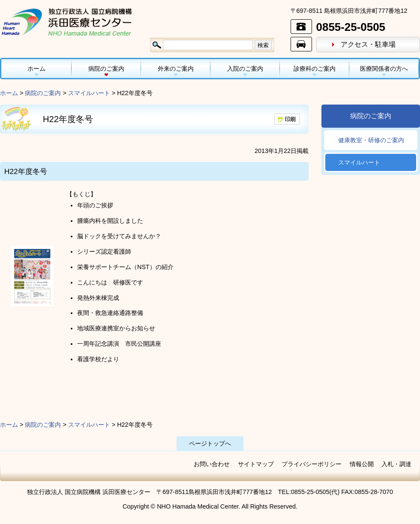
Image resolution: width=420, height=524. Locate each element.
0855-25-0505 (351, 27)
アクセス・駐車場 (368, 44)
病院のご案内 (106, 69)
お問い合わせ (212, 464)
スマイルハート (89, 93)
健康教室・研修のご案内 (371, 140)
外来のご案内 (176, 69)
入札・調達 (396, 464)
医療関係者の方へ (384, 69)
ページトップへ (210, 443)
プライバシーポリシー (312, 464)
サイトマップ (256, 464)
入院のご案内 (245, 69)
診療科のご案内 (315, 69)
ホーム (36, 69)
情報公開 (362, 464)
